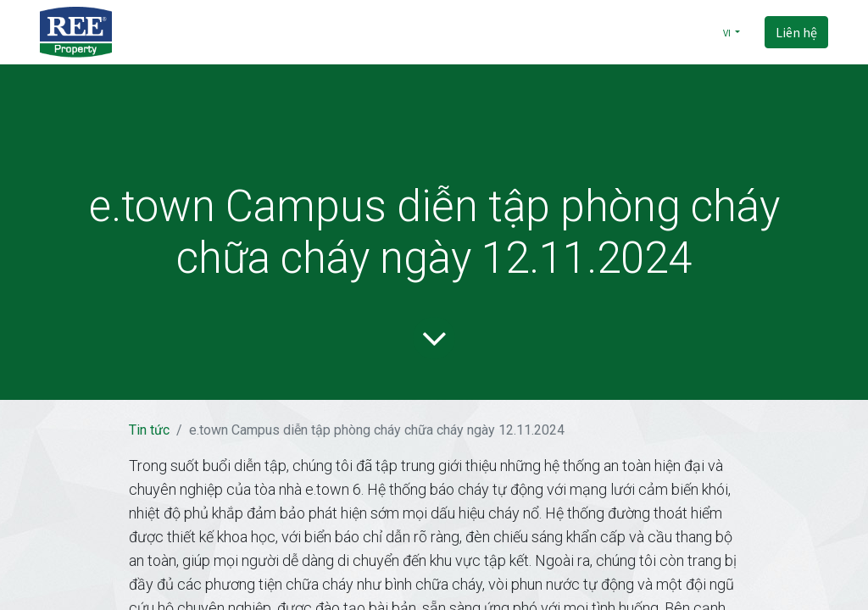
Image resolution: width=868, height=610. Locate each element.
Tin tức (149, 430)
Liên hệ (796, 32)
